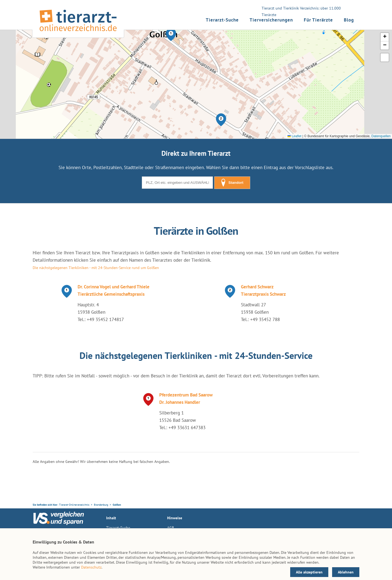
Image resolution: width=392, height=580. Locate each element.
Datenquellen (381, 136)
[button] (171, 35)
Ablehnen (346, 572)
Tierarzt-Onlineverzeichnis (74, 505)
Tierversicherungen (271, 20)
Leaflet (294, 136)
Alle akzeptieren (309, 572)
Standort (232, 183)
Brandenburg (101, 505)
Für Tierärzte (318, 20)
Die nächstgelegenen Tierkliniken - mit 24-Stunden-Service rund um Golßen (96, 268)
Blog (349, 20)
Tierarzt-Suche (222, 20)
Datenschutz (91, 567)
